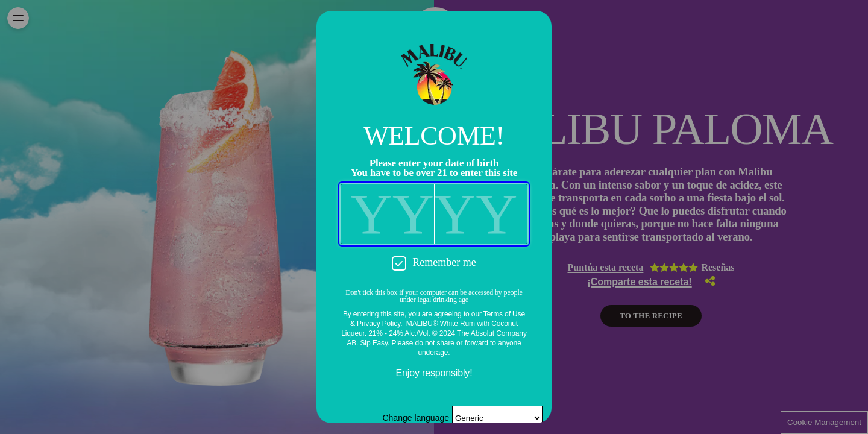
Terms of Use (504, 314)
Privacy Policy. (379, 324)
